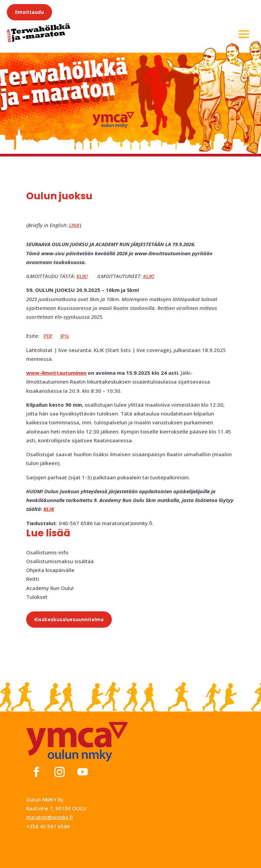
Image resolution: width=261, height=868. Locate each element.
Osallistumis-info (47, 552)
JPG (65, 336)
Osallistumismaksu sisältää (60, 561)
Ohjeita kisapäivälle (50, 570)
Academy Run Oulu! (50, 588)
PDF (48, 336)
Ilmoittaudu (29, 12)
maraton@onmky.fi (49, 817)
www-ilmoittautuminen (56, 373)
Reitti (33, 579)
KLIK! (82, 276)
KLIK (49, 509)
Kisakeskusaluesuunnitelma (69, 619)
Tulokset (37, 597)
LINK (74, 225)
